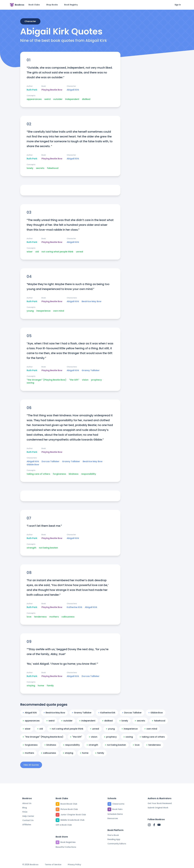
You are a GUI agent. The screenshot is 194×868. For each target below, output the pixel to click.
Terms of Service (53, 865)
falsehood (53, 168)
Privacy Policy (74, 865)
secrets (40, 168)
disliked (86, 99)
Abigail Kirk (73, 90)
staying (31, 686)
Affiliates (27, 825)
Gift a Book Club (64, 825)
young (30, 311)
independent (72, 99)
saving (30, 383)
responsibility (89, 474)
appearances (34, 99)
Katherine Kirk (74, 607)
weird (47, 99)
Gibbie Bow (33, 465)
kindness (74, 474)
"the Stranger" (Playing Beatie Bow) (46, 380)
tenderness (40, 617)
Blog (25, 808)
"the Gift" (74, 380)
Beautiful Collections (66, 847)
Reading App (114, 839)
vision (85, 380)
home (41, 686)
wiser (30, 252)
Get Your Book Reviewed (160, 803)
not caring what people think (57, 252)
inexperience (43, 311)
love (29, 617)
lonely (30, 168)
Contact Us (28, 820)
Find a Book (113, 835)
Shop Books (52, 5)
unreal (79, 252)
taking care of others (38, 474)
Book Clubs (34, 5)
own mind (59, 311)
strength (31, 548)
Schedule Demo (115, 814)
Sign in (178, 5)
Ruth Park (32, 90)
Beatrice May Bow (92, 301)
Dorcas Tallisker (51, 461)
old (37, 252)
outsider (58, 99)
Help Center (28, 816)
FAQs (25, 812)
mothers (54, 617)
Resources (113, 818)
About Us (27, 803)
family (50, 686)
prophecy (96, 380)
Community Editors (117, 844)
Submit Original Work (158, 808)
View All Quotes (31, 765)
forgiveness (59, 474)
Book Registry (71, 5)
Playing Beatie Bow (52, 90)
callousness (68, 617)
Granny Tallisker (91, 370)
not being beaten (48, 548)
